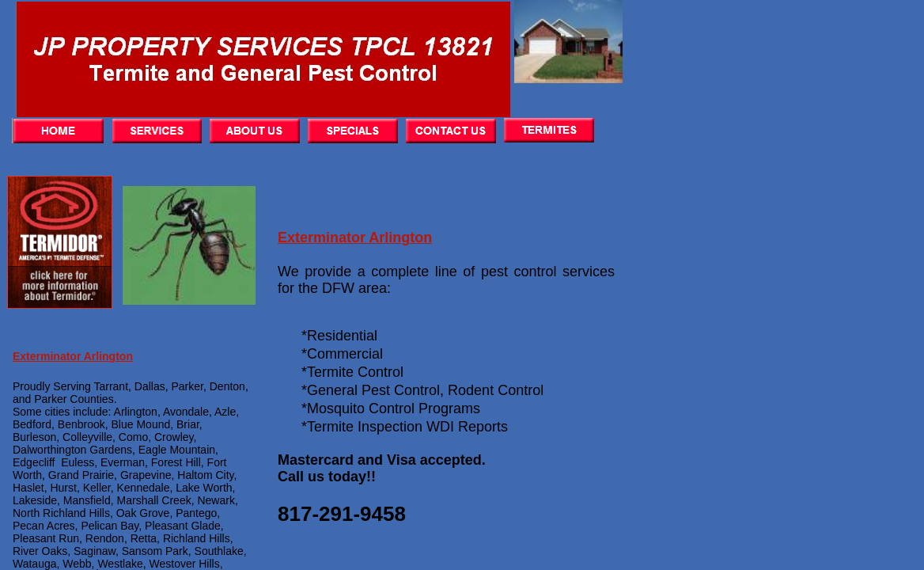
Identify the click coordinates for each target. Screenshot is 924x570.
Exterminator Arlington (355, 237)
